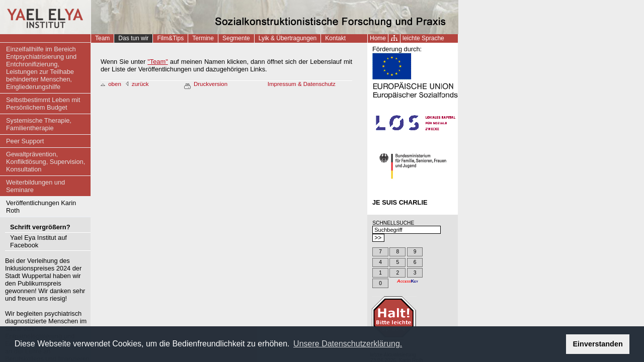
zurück (137, 84)
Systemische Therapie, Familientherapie (39, 124)
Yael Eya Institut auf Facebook (38, 241)
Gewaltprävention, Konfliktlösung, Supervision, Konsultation (46, 162)
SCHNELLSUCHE (393, 223)
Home (378, 38)
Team (102, 38)
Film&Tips (170, 38)
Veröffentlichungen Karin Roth (41, 207)
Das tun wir (133, 38)
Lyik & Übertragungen (288, 38)
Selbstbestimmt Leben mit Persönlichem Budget (43, 104)
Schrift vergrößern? (40, 227)
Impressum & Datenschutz (302, 84)
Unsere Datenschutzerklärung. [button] (348, 344)
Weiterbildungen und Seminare (35, 186)
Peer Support (25, 141)
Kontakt (335, 38)
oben (111, 84)
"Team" (157, 62)
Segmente (236, 38)
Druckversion (206, 84)
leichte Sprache (423, 38)
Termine (203, 38)
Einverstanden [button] (598, 344)
